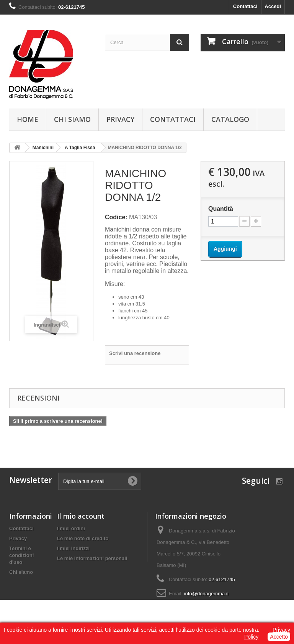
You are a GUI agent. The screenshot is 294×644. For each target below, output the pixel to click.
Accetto (279, 637)
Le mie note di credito (83, 538)
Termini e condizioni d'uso (21, 555)
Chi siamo (72, 119)
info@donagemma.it (207, 594)
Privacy (120, 119)
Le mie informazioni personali (92, 558)
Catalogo (230, 119)
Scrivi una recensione (135, 353)
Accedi (273, 6)
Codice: (116, 217)
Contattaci (245, 6)
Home (28, 119)
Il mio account (81, 516)
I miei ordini (71, 528)
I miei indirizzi (73, 548)
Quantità (221, 209)
